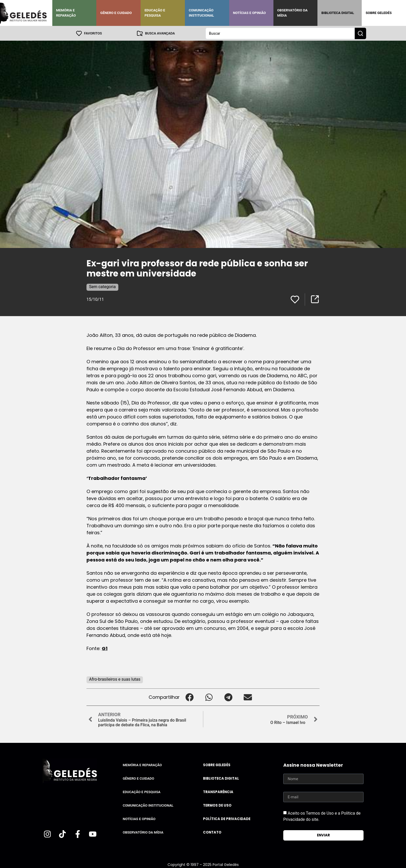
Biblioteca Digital (338, 13)
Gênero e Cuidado (116, 13)
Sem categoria (102, 286)
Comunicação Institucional (201, 13)
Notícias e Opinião (249, 13)
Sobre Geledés (379, 13)
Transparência (218, 792)
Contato (212, 832)
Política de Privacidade (227, 819)
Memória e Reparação (66, 13)
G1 (105, 648)
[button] (189, 697)
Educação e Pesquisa (155, 13)
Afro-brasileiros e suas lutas (115, 679)
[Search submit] (360, 33)
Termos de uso (217, 805)
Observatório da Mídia (292, 13)
